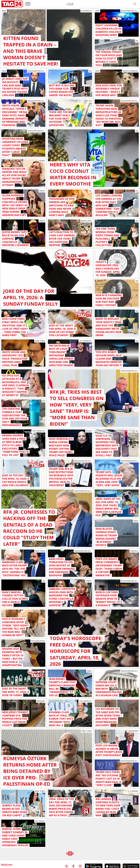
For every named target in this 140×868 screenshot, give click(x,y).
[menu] (28, 4)
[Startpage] (12, 4)
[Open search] (135, 4)
